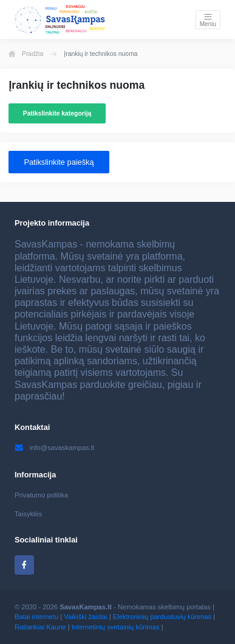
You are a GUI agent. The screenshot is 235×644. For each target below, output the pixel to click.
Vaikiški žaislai (85, 617)
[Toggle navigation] (208, 20)
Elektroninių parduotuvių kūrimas (162, 617)
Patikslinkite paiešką (59, 162)
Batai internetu (36, 617)
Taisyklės (28, 514)
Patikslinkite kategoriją (57, 113)
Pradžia (26, 54)
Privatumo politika (41, 495)
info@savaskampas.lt (54, 448)
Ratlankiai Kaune (40, 627)
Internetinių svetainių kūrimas (116, 627)
